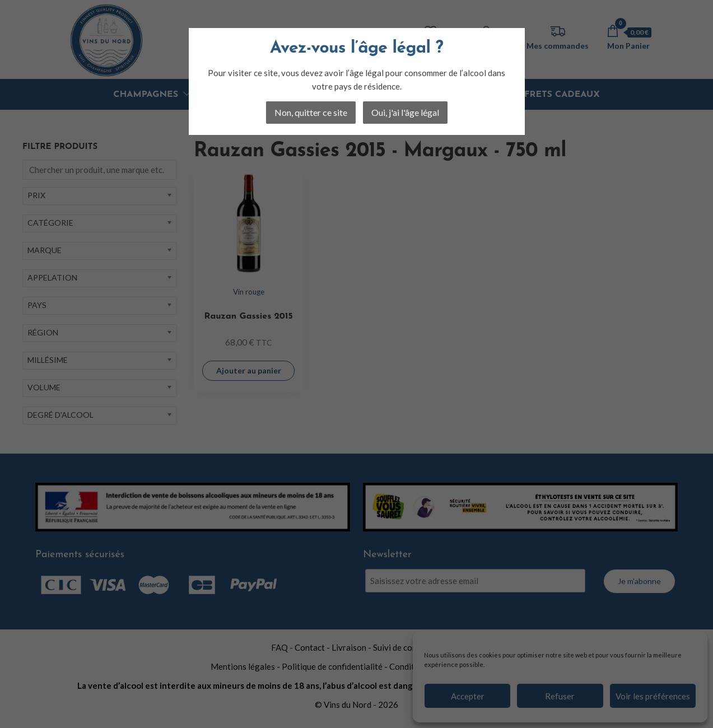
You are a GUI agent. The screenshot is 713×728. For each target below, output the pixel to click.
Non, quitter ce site (311, 112)
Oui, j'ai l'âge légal (405, 112)
